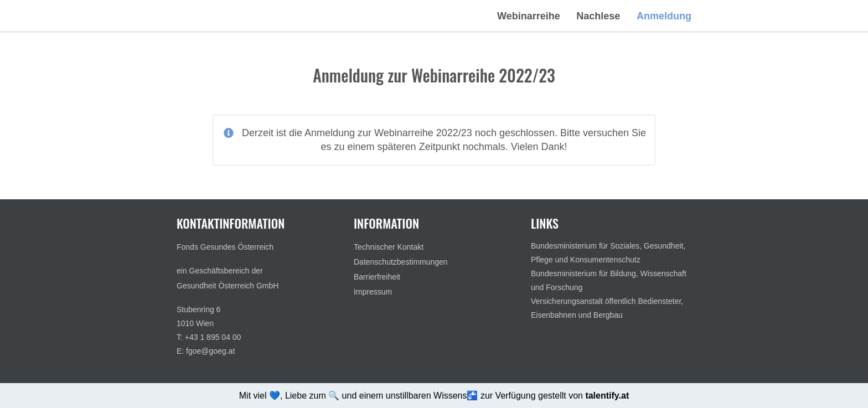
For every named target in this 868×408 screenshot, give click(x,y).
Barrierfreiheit (377, 277)
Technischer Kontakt (389, 247)
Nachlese (598, 16)
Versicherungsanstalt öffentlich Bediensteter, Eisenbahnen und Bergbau (607, 308)
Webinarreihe (529, 16)
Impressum (373, 292)
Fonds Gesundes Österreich (225, 247)
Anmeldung (664, 16)
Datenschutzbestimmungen (401, 262)
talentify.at (607, 396)
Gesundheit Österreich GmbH (228, 286)
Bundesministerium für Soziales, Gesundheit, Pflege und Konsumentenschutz (608, 253)
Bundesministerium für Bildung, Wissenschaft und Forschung (609, 280)
